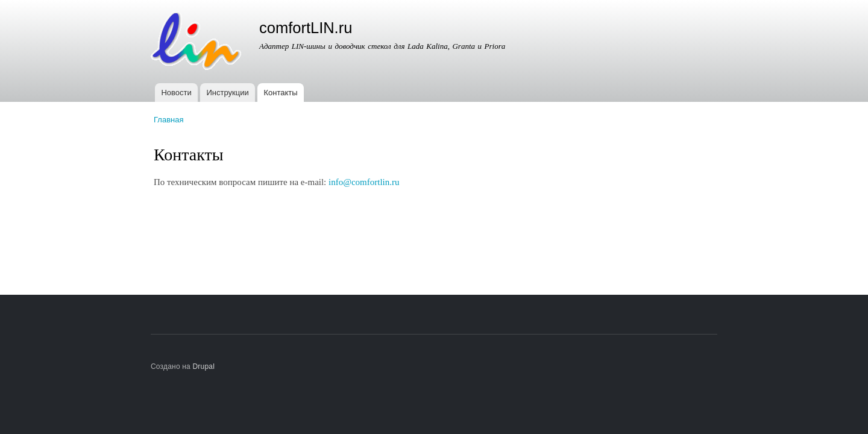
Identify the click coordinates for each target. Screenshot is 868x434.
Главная (168, 120)
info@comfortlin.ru (364, 182)
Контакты (281, 93)
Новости (176, 93)
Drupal (204, 366)
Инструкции (228, 93)
